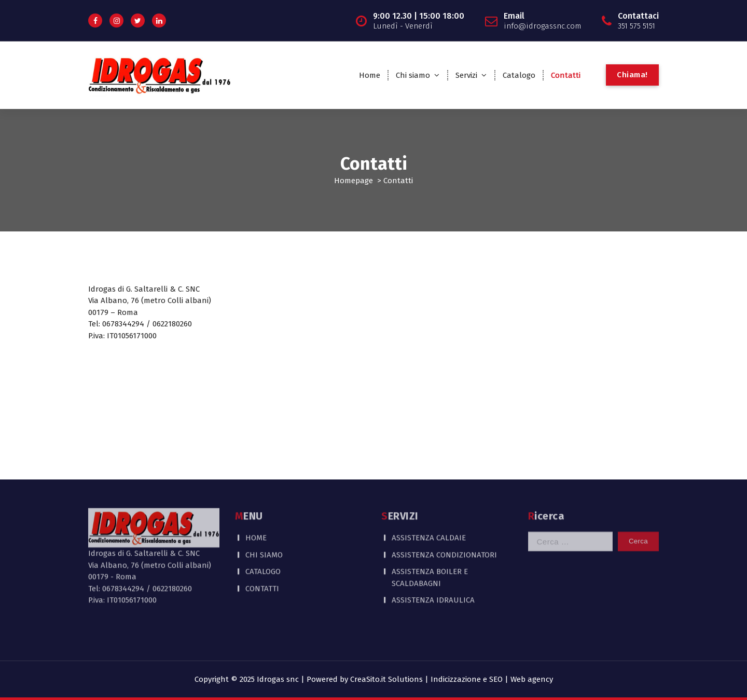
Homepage (354, 181)
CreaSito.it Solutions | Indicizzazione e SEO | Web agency (452, 679)
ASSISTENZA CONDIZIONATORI (444, 527)
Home (370, 75)
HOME (256, 510)
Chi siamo (413, 75)
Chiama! (632, 75)
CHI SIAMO (264, 527)
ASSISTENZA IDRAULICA (433, 572)
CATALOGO (263, 544)
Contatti (566, 75)
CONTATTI (262, 561)
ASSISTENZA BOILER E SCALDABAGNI (430, 550)
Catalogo (519, 75)
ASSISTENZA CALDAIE (429, 510)
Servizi (466, 75)
